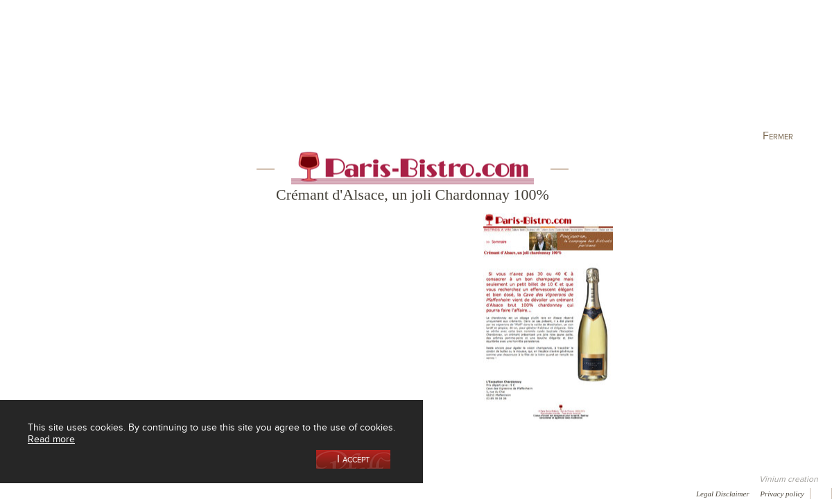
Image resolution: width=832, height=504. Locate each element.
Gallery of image (198, 493)
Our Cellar (71, 72)
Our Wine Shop (173, 72)
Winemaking (564, 72)
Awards (62, 493)
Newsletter (372, 493)
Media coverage (123, 493)
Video (422, 493)
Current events (768, 72)
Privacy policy (782, 494)
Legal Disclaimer (723, 494)
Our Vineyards (274, 72)
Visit (665, 72)
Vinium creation (789, 479)
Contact (319, 493)
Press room (265, 493)
